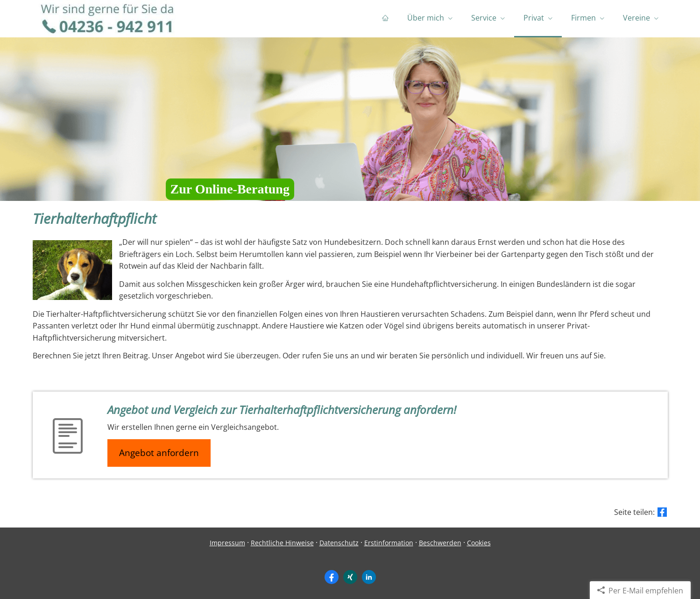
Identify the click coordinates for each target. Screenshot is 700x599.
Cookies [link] (479, 543)
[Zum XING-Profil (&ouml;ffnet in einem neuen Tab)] (350, 577)
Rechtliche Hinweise (282, 543)
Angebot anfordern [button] (159, 453)
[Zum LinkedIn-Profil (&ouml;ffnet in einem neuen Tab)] (369, 577)
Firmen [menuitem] (583, 18)
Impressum (227, 543)
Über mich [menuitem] (426, 18)
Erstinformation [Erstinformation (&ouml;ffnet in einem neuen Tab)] (389, 543)
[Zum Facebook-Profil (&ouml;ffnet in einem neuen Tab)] (332, 577)
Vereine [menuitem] (636, 18)
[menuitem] (385, 19)
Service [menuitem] (484, 18)
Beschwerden (440, 543)
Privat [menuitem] (534, 18)
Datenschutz (339, 543)
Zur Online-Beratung (230, 189)
